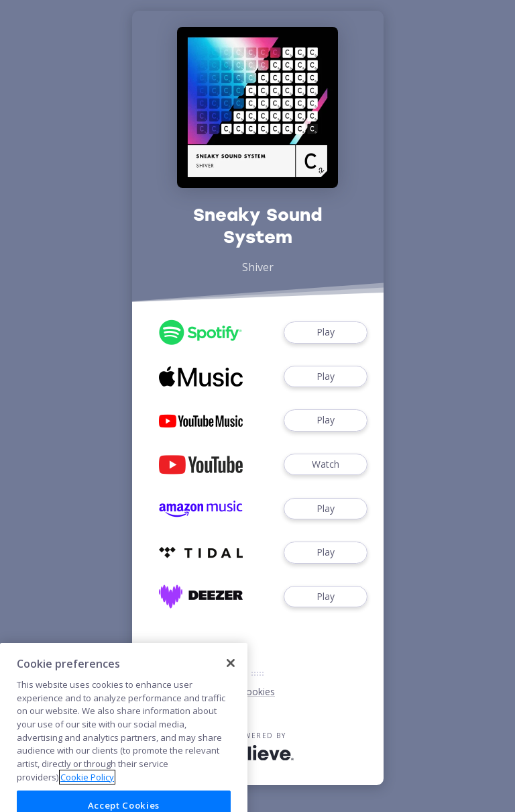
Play (325, 333)
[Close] (231, 676)
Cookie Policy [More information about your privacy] (87, 789)
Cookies (257, 692)
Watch (325, 465)
